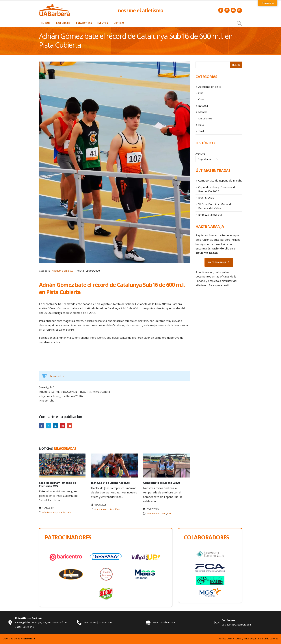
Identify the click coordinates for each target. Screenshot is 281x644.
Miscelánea (205, 122)
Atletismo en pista (63, 271)
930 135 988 (90, 623)
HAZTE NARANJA (219, 271)
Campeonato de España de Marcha (220, 186)
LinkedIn (56, 426)
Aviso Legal (250, 639)
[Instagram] (239, 10)
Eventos (103, 23)
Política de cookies (268, 639)
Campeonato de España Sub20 (161, 483)
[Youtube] (233, 10)
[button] (239, 23)
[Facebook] (221, 10)
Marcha (203, 115)
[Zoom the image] (55, 6)
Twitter (49, 426)
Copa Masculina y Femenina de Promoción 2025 (57, 485)
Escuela (67, 513)
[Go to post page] (62, 466)
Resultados (57, 376)
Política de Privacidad (230, 639)
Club (118, 509)
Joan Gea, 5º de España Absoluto (110, 483)
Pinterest (64, 426)
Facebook (42, 426)
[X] (227, 10)
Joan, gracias (206, 204)
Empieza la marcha (210, 223)
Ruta (201, 129)
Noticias (119, 23)
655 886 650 (105, 623)
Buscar (236, 65)
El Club (46, 23)
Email (71, 426)
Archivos (200, 158)
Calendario (63, 23)
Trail (201, 136)
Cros (201, 101)
